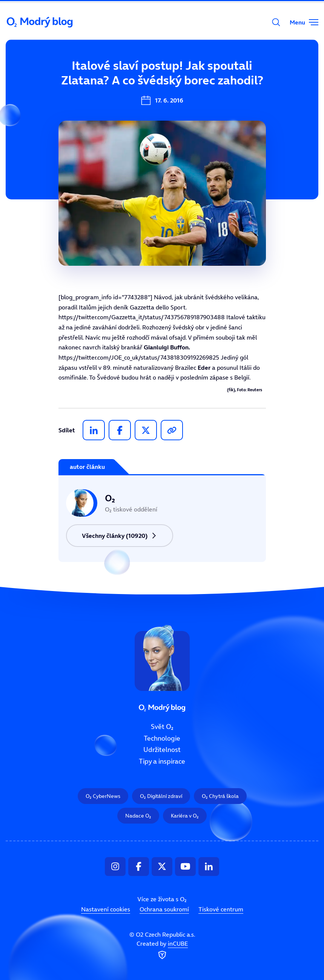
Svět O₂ (113, 70)
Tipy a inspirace (162, 761)
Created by (162, 951)
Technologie (162, 738)
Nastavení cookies (106, 909)
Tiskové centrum (221, 909)
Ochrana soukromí (164, 909)
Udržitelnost (162, 750)
